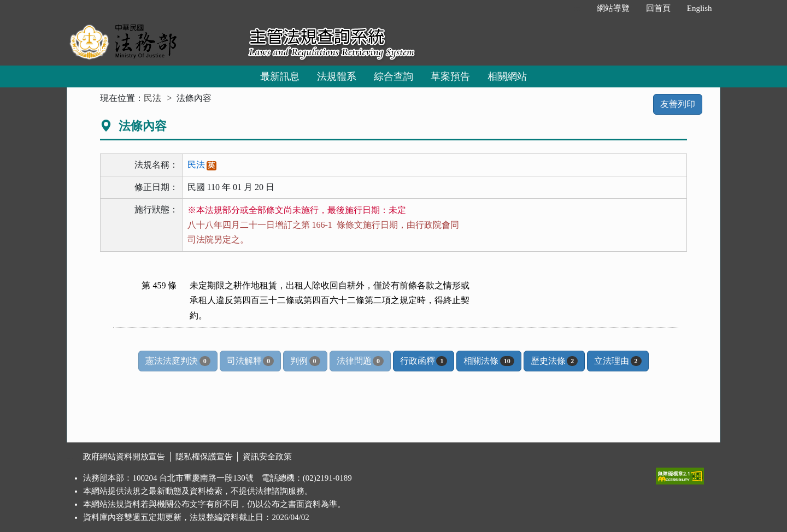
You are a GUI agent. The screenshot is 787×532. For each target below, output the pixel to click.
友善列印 (678, 104)
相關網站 (507, 76)
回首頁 (658, 8)
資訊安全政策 (267, 457)
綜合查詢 (393, 76)
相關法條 (489, 361)
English (700, 8)
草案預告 (450, 76)
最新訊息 (280, 76)
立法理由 (618, 361)
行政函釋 (424, 361)
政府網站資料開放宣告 (124, 457)
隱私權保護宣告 (204, 457)
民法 (152, 98)
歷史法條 (554, 361)
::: (577, 8)
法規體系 (337, 76)
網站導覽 (613, 8)
